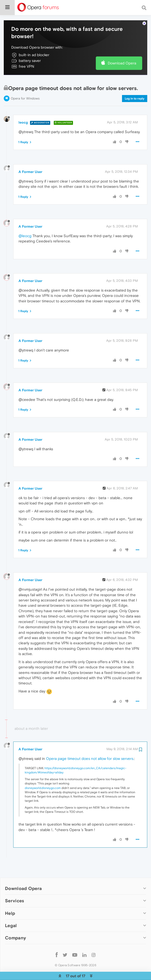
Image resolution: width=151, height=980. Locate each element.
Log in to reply (135, 83)
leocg (23, 107)
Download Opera (122, 48)
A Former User (30, 156)
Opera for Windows (25, 83)
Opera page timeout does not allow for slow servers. (90, 743)
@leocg (25, 220)
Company (15, 922)
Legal (11, 910)
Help (10, 898)
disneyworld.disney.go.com (43, 773)
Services (14, 885)
